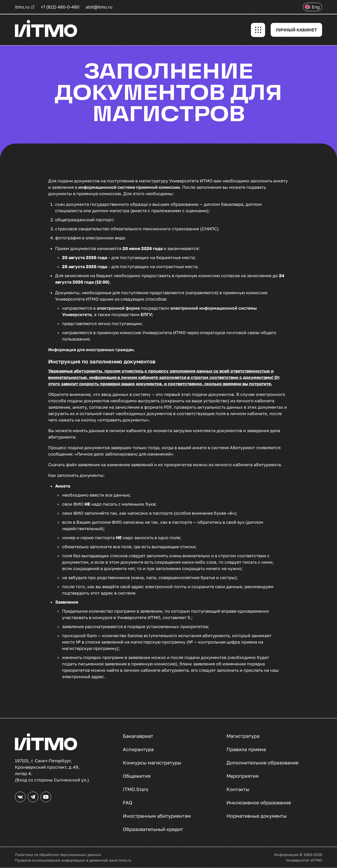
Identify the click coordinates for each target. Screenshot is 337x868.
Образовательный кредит (153, 829)
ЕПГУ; (147, 314)
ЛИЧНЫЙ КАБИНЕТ (296, 30)
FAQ (127, 803)
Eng (316, 7)
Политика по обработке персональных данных (58, 855)
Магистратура (243, 736)
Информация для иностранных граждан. (92, 350)
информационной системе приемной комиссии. (130, 187)
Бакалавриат (138, 736)
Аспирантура (138, 749)
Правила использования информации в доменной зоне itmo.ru (73, 860)
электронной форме (118, 308)
